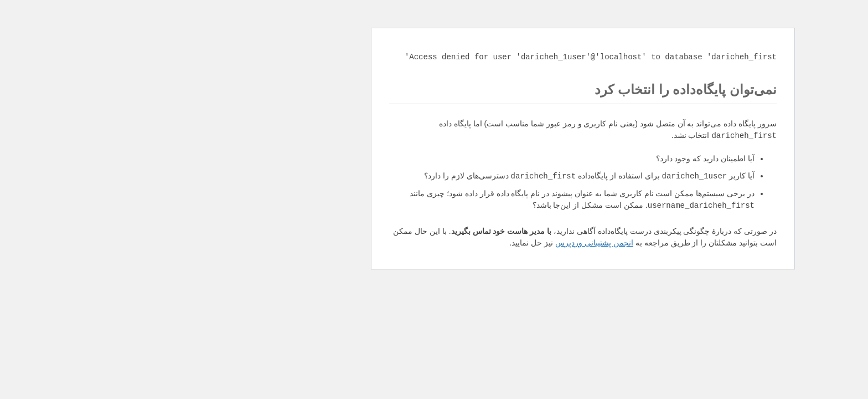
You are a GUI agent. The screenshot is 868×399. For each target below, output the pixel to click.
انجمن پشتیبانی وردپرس (445, 243)
